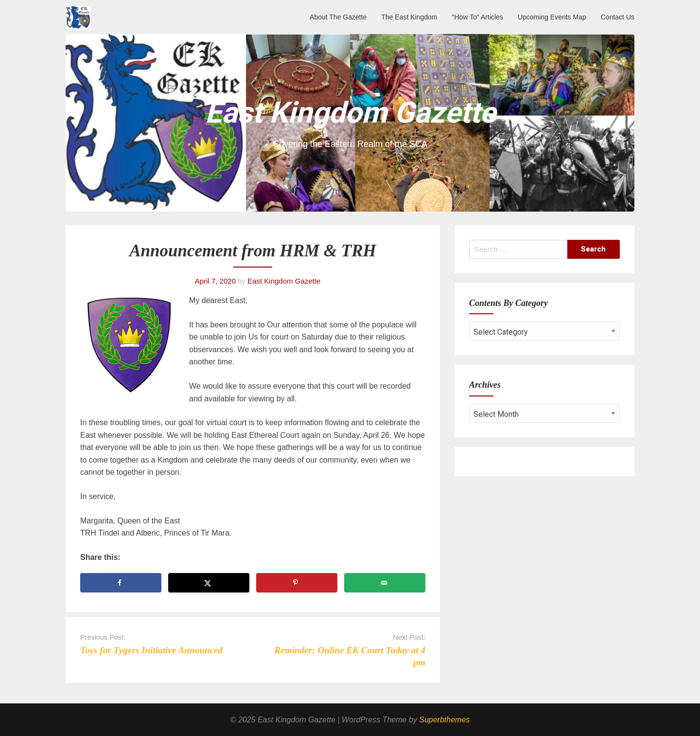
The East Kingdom (409, 17)
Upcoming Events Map (552, 17)
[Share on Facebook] (121, 583)
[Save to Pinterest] (297, 583)
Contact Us (618, 17)
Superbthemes (444, 720)
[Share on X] (209, 583)
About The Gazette (338, 17)
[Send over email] (385, 583)
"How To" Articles (478, 17)
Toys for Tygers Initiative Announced (151, 650)
